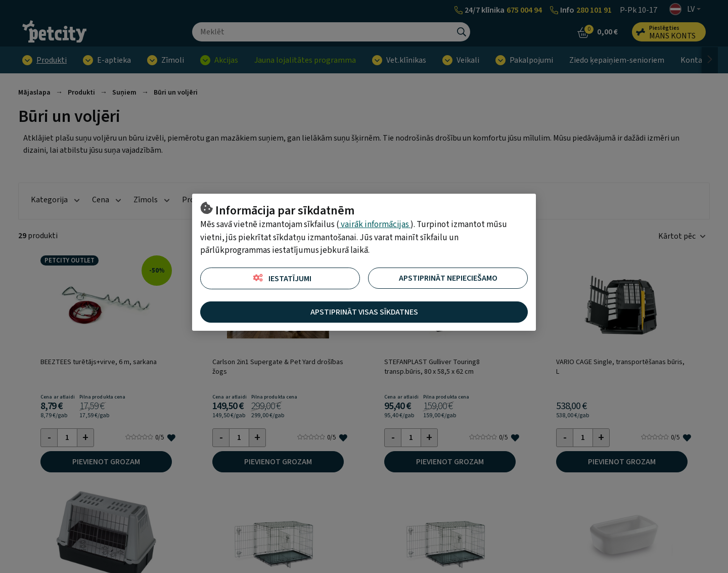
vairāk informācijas (375, 225)
